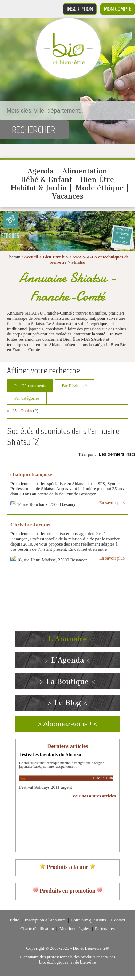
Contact (118, 920)
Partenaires (105, 929)
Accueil (31, 257)
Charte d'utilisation (37, 929)
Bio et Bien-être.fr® (91, 948)
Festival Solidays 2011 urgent (46, 787)
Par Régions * (74, 386)
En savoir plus (112, 503)
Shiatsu (78, 262)
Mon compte (118, 9)
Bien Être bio (55, 257)
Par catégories (27, 398)
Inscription (80, 9)
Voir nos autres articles (94, 796)
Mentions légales (75, 929)
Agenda (41, 171)
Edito (15, 920)
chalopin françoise (31, 474)
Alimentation (85, 171)
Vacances (68, 196)
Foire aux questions (88, 920)
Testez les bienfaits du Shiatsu (50, 754)
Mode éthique (100, 188)
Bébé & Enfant (46, 179)
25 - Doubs (22, 411)
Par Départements (30, 386)
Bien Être (97, 179)
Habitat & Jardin (39, 188)
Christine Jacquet (31, 524)
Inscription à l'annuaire (45, 920)
